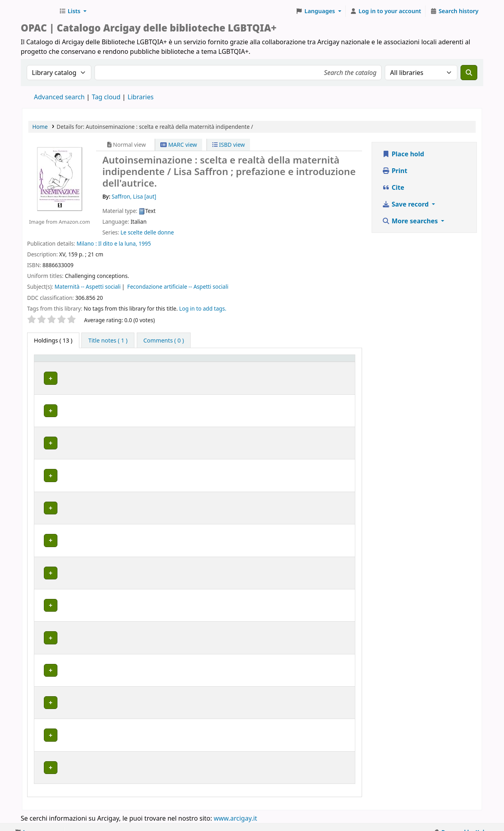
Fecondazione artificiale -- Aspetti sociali (178, 287)
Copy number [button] (238, 366)
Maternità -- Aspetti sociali (88, 287)
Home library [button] (90, 370)
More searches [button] (411, 221)
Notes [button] (319, 370)
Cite (393, 187)
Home (40, 127)
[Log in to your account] (386, 11)
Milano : (87, 243)
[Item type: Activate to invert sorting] (51, 366)
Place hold (403, 154)
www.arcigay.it (235, 808)
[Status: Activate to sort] (287, 366)
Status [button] (279, 370)
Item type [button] (44, 366)
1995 (145, 243)
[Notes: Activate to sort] (331, 366)
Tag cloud (106, 97)
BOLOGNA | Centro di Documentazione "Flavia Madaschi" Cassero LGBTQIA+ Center (119, 423)
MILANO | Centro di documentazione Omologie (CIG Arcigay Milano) (121, 663)
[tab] (108, 341)
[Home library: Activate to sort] (122, 366)
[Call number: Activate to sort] (200, 366)
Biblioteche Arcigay (38, 11)
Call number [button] (191, 366)
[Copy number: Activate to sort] (245, 366)
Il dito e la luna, (118, 243)
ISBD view (228, 145)
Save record (406, 204)
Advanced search (59, 97)
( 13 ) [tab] (53, 340)
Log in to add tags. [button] (203, 308)
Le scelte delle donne (147, 232)
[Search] (469, 73)
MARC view (179, 145)
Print (395, 171)
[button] (73, 11)
